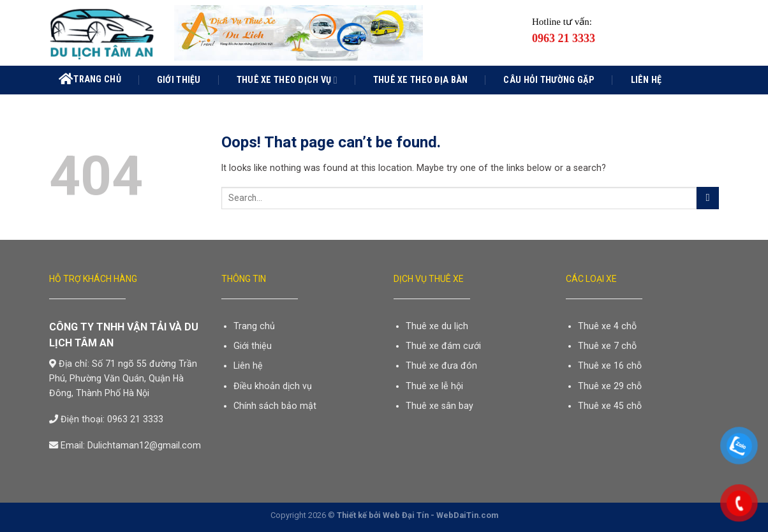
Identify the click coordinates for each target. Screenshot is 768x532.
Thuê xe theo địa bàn (421, 80)
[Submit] (708, 198)
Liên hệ (646, 80)
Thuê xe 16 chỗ (610, 366)
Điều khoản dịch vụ (273, 386)
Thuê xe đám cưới (443, 346)
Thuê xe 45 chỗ (610, 406)
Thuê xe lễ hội (434, 386)
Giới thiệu (179, 80)
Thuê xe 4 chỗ (607, 326)
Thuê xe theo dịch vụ (287, 80)
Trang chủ (90, 79)
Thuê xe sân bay (439, 406)
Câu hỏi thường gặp (549, 80)
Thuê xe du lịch (437, 326)
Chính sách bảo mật (275, 406)
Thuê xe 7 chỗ (607, 346)
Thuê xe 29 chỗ (610, 386)
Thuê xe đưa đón (441, 366)
